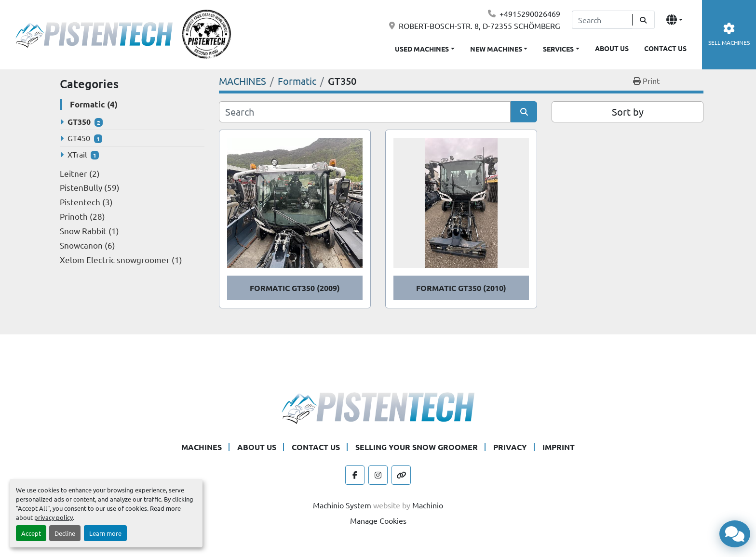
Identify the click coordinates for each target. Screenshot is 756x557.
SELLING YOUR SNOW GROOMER (417, 447)
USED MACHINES (422, 49)
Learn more (105, 533)
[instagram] (378, 475)
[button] (499, 47)
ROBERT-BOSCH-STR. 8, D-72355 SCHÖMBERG (479, 26)
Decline (65, 533)
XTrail (77, 154)
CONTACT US (665, 48)
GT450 (79, 138)
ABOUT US (612, 48)
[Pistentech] (378, 407)
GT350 (79, 122)
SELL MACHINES (729, 34)
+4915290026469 (530, 13)
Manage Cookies (378, 520)
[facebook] (355, 475)
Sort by (628, 112)
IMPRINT (559, 447)
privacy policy (54, 517)
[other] (401, 475)
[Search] (602, 20)
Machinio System (342, 505)
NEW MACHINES (496, 49)
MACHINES (202, 447)
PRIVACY (510, 447)
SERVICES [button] (558, 49)
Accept (31, 533)
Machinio (428, 505)
